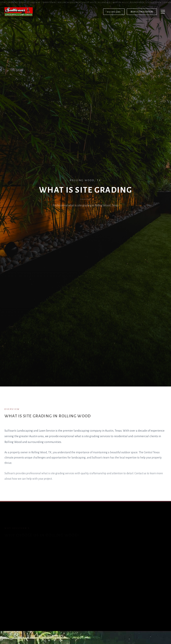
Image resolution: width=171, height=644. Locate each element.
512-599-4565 (114, 12)
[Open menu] (163, 12)
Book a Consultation (142, 12)
